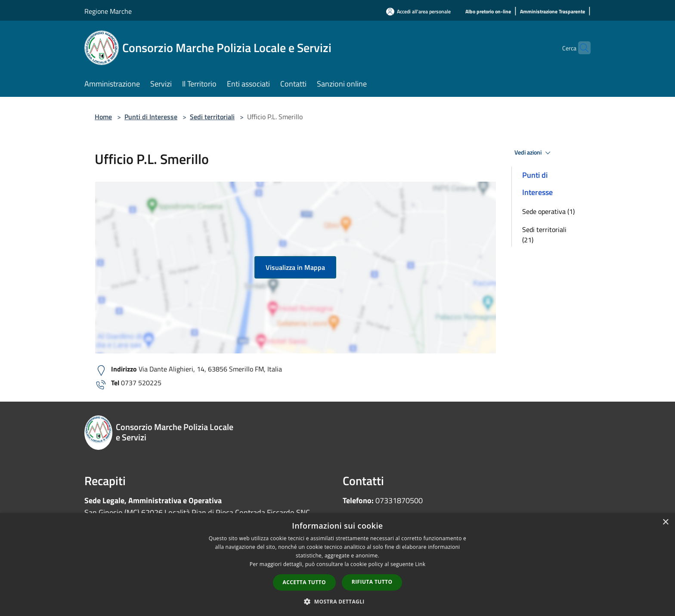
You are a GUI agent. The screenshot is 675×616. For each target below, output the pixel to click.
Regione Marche (108, 11)
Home (103, 117)
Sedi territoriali (212, 117)
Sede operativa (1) (548, 211)
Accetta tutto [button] (304, 582)
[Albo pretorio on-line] (488, 12)
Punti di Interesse (151, 117)
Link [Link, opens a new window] (420, 564)
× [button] (665, 522)
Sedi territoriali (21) (544, 235)
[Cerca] (580, 48)
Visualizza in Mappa (295, 267)
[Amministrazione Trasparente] (553, 12)
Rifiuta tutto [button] (372, 582)
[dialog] (337, 565)
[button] (337, 601)
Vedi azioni (534, 153)
